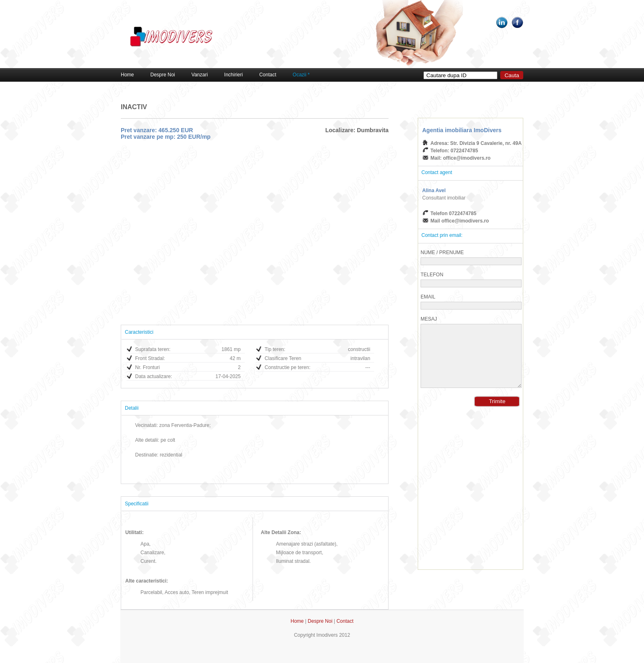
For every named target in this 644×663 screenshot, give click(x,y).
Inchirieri (233, 75)
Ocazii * (301, 75)
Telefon (432, 275)
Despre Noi (163, 75)
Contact (268, 75)
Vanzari (200, 75)
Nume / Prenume (442, 252)
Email (428, 297)
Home (127, 75)
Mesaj (429, 319)
